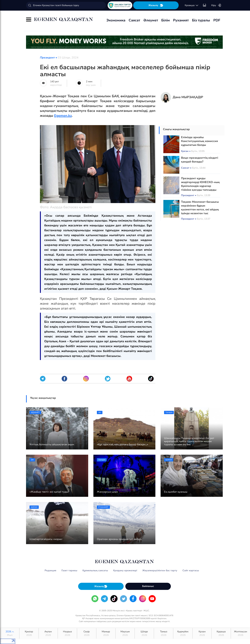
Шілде (144, 633)
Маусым (125, 633)
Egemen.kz (63, 116)
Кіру (216, 5)
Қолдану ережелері (125, 570)
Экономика (116, 20)
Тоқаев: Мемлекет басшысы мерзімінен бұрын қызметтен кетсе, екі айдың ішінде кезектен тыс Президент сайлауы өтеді (200, 210)
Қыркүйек (183, 633)
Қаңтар (29, 633)
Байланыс (148, 586)
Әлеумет (151, 20)
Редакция (50, 570)
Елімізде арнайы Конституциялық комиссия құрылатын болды (199, 141)
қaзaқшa (192, 5)
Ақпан (48, 633)
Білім (166, 20)
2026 (10, 633)
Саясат (134, 20)
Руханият (181, 20)
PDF (217, 20)
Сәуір (87, 633)
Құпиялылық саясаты (95, 570)
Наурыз (67, 633)
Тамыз (164, 633)
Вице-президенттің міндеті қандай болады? (200, 160)
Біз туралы (201, 20)
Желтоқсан (240, 633)
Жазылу (156, 5)
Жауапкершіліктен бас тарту (160, 570)
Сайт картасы (191, 570)
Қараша (221, 633)
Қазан (202, 633)
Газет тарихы (69, 570)
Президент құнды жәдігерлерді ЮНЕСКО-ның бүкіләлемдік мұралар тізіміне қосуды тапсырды (200, 184)
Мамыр (106, 633)
